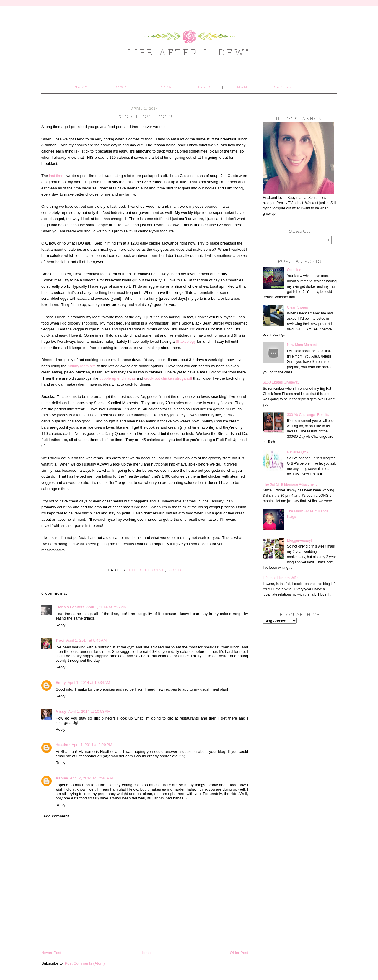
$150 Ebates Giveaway (281, 382)
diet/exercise (147, 570)
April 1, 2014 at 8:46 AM (86, 640)
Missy (61, 711)
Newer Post (51, 953)
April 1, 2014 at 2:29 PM (92, 745)
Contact (284, 87)
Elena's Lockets (70, 607)
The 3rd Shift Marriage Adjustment (290, 484)
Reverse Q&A (298, 452)
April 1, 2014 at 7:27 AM (106, 607)
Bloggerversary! (299, 540)
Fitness (163, 87)
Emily (61, 682)
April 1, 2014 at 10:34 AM (89, 682)
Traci (60, 640)
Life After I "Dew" (189, 52)
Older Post (239, 953)
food (175, 570)
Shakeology (186, 341)
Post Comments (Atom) (85, 963)
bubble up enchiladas (117, 378)
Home (81, 87)
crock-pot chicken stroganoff (168, 378)
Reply (60, 625)
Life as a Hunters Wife (280, 578)
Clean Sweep (298, 307)
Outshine (294, 270)
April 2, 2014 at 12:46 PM (91, 778)
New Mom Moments (303, 345)
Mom (242, 87)
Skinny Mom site (82, 366)
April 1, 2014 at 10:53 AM (89, 711)
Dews (121, 87)
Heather (63, 745)
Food (204, 87)
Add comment (56, 816)
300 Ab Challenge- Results (308, 415)
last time (56, 176)
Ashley (62, 778)
